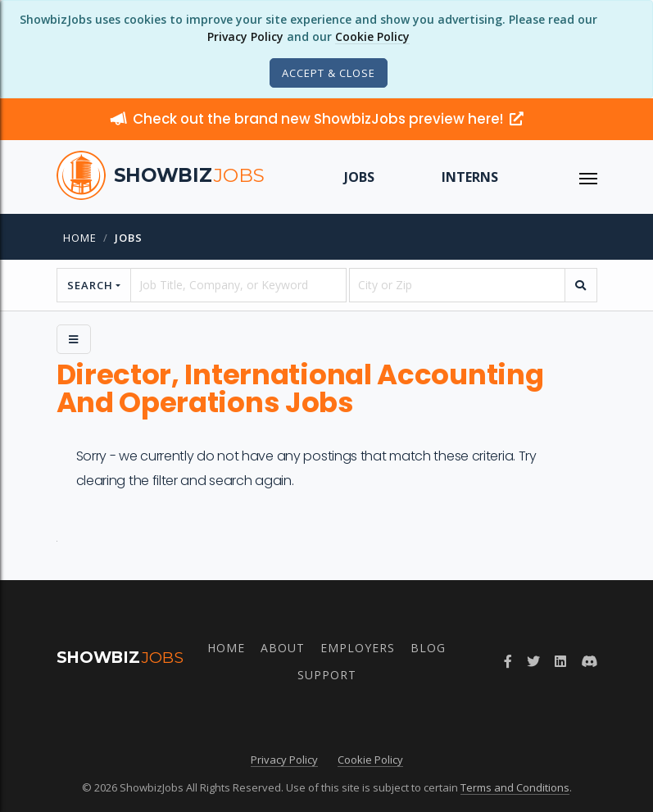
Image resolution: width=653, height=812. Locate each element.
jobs (129, 238)
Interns (470, 177)
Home (80, 238)
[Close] (329, 73)
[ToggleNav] (588, 177)
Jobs (359, 177)
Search (90, 285)
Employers (358, 648)
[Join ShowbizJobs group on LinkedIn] (560, 661)
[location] (457, 285)
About (283, 648)
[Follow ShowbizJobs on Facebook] (508, 661)
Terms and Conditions (515, 787)
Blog (428, 648)
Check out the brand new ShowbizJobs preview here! (317, 119)
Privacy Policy (245, 36)
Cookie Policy (372, 36)
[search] (581, 285)
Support (327, 675)
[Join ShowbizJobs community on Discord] (589, 661)
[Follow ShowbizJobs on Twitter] (533, 661)
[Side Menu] (74, 339)
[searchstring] (238, 285)
